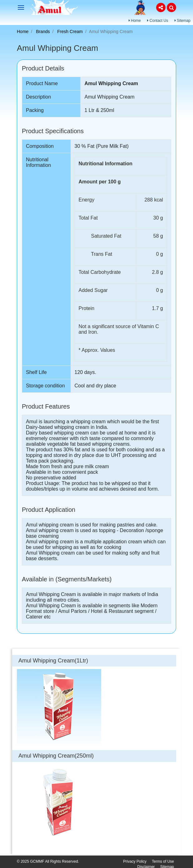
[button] (161, 7)
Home (135, 21)
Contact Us (158, 21)
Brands (43, 32)
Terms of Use (163, 861)
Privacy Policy (135, 861)
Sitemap (183, 21)
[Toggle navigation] (21, 7)
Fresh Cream (70, 32)
